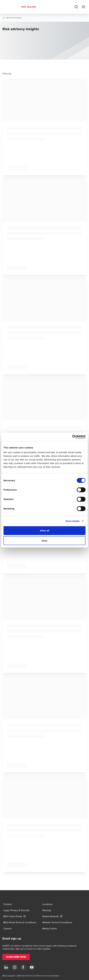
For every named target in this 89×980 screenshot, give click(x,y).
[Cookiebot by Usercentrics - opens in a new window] (72, 437)
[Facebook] (23, 967)
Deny (44, 540)
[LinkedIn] (6, 967)
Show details (73, 521)
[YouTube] (32, 967)
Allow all (44, 531)
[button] (16, 957)
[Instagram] (15, 967)
